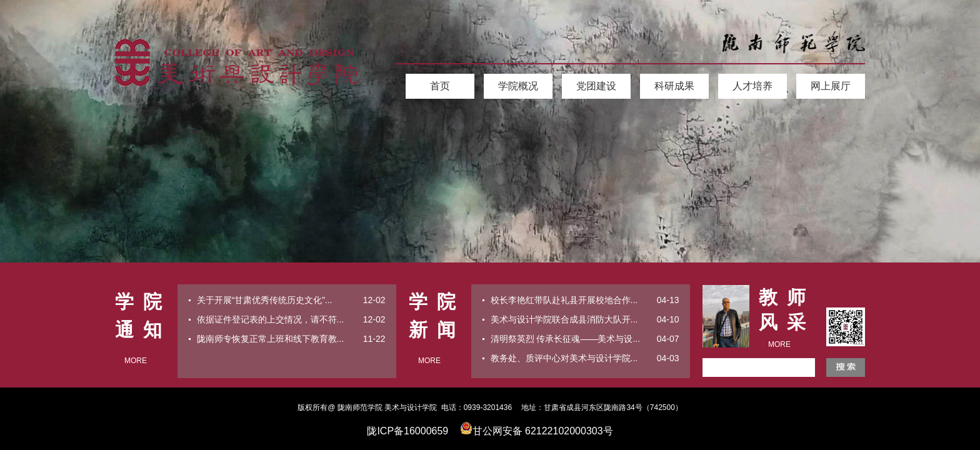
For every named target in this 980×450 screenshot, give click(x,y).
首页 (440, 86)
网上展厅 (831, 86)
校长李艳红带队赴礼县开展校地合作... (564, 300)
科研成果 (674, 86)
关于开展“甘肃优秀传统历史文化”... (265, 300)
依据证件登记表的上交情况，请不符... (271, 319)
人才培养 (752, 86)
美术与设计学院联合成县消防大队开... (564, 319)
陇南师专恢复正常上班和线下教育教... (271, 339)
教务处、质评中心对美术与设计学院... (564, 358)
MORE (136, 361)
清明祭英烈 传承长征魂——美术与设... (566, 339)
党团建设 (596, 86)
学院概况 (518, 86)
